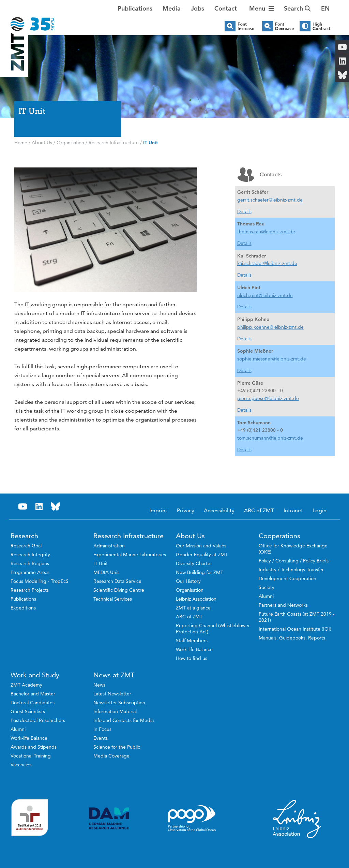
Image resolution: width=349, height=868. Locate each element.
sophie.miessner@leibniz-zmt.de (272, 359)
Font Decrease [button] (284, 26)
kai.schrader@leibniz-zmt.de (267, 263)
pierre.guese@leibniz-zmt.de (268, 398)
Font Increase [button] (246, 26)
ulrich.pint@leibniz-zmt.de (265, 295)
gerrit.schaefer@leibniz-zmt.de (270, 200)
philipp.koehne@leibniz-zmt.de (270, 327)
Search (297, 8)
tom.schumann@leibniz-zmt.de (270, 438)
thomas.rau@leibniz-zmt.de (266, 232)
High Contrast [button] (321, 26)
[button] (325, 9)
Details (244, 211)
